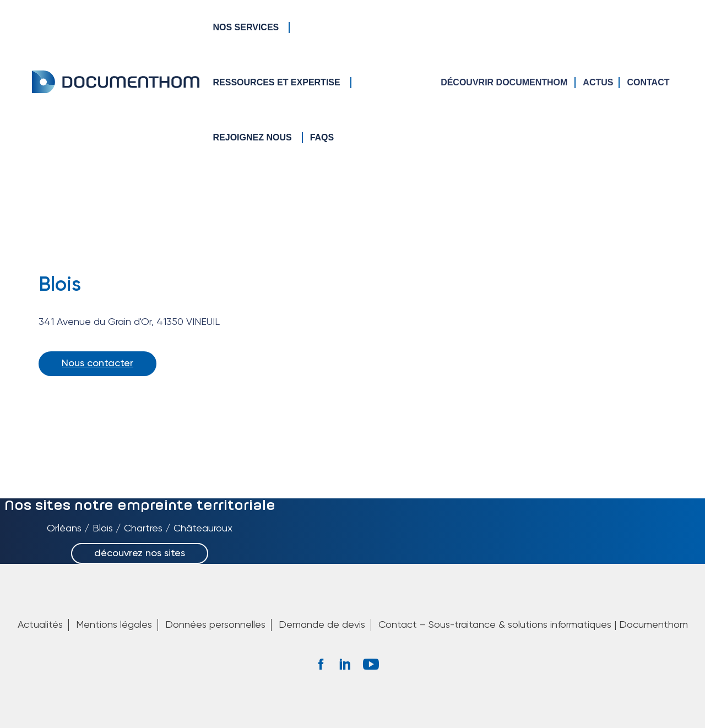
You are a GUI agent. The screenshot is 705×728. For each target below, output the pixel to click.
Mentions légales (114, 625)
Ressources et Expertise (277, 82)
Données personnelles (215, 625)
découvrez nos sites (140, 553)
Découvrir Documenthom (504, 82)
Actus (598, 82)
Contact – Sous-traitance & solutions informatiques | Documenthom (533, 625)
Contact (648, 82)
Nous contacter (97, 363)
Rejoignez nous (253, 137)
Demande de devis (322, 625)
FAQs (322, 137)
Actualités (40, 625)
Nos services (246, 27)
